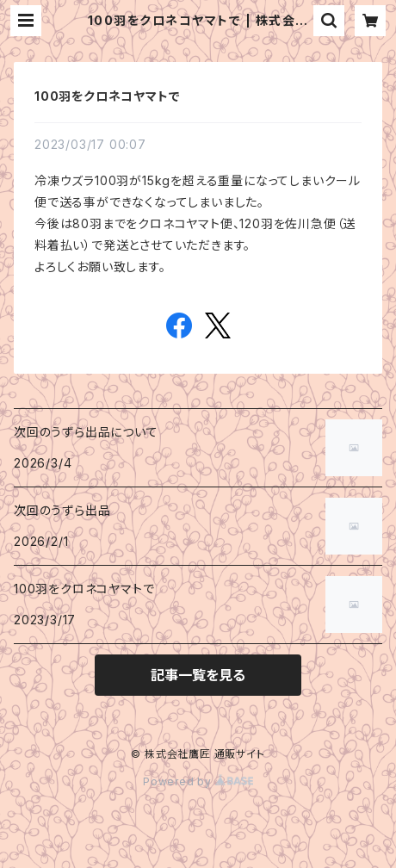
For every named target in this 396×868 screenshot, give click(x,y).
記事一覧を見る (198, 675)
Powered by (198, 781)
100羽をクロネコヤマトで (107, 96)
